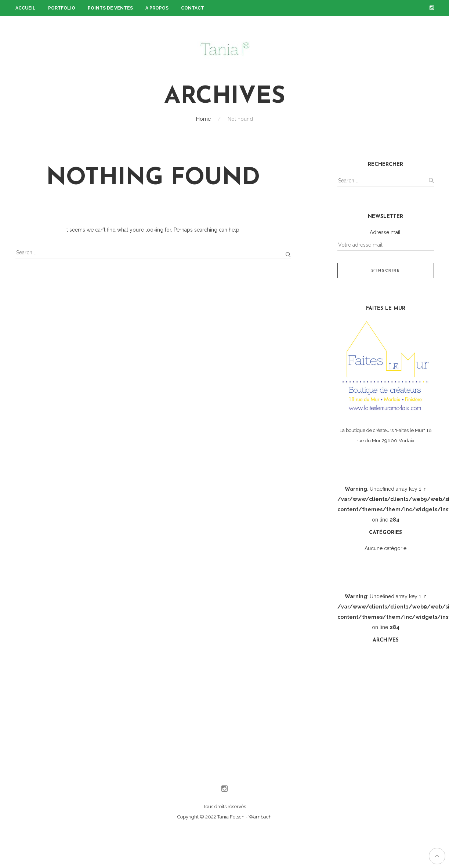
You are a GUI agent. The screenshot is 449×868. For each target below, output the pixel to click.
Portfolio (62, 8)
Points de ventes (110, 8)
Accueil (26, 8)
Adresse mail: (386, 232)
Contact (193, 8)
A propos (157, 8)
